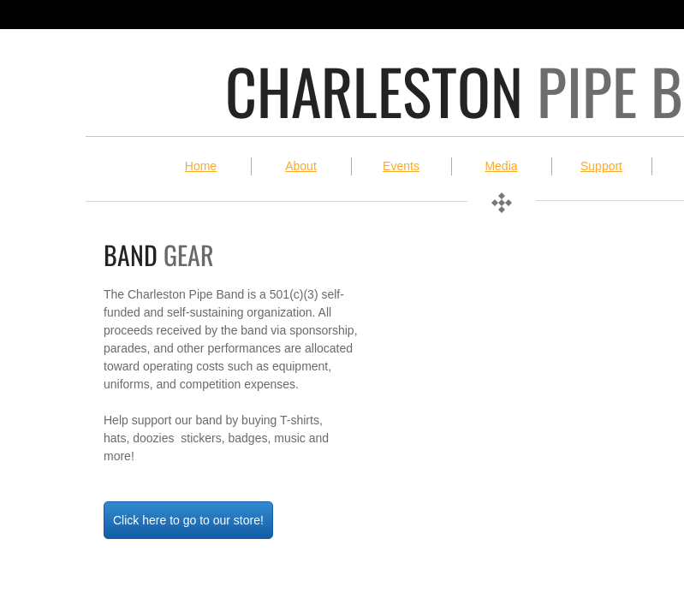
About (301, 166)
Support (601, 166)
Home (201, 166)
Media (501, 166)
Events (401, 166)
